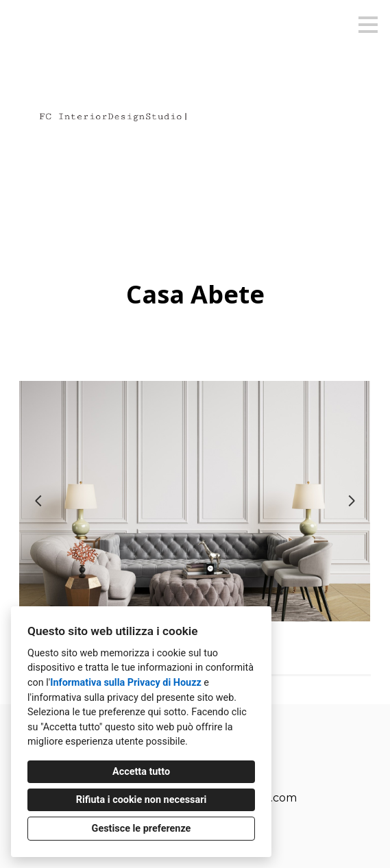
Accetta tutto (141, 772)
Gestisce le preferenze (142, 829)
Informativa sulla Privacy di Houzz (126, 683)
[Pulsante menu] (368, 25)
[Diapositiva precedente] (38, 501)
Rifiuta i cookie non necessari (142, 800)
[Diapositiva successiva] (352, 501)
